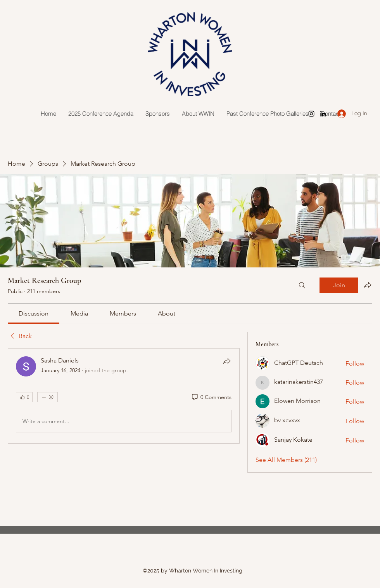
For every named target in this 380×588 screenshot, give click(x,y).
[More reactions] (47, 397)
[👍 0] (24, 397)
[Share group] (368, 285)
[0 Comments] (211, 397)
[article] (124, 396)
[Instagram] (311, 114)
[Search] (302, 285)
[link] (34, 313)
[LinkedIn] (323, 114)
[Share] (227, 361)
